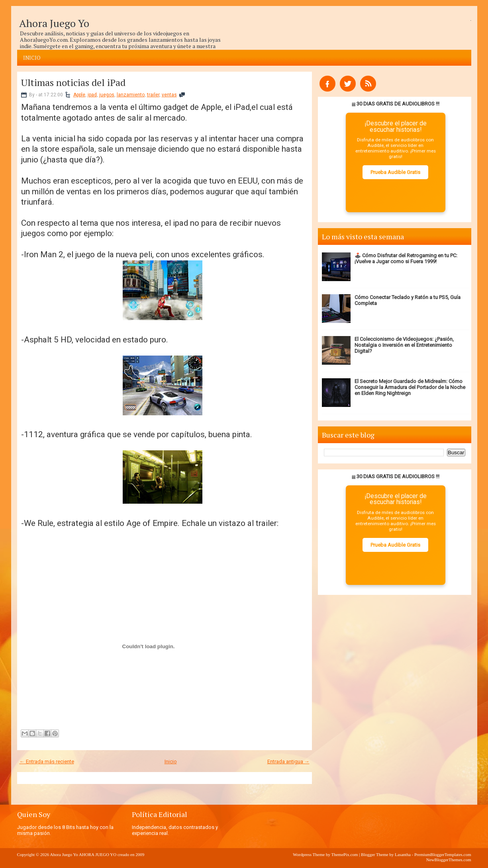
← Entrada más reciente (47, 761)
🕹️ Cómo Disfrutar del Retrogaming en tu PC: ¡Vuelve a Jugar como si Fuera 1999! (406, 258)
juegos (107, 95)
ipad (92, 95)
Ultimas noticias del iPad (73, 82)
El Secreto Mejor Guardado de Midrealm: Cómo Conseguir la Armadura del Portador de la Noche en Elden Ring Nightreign (410, 387)
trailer (153, 95)
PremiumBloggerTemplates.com (443, 854)
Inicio (32, 58)
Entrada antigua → (288, 761)
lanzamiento (131, 95)
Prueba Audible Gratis (395, 172)
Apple (79, 95)
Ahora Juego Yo (54, 23)
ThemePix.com (344, 854)
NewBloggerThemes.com (449, 860)
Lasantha (403, 854)
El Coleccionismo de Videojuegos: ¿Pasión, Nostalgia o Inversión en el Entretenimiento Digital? (404, 345)
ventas (169, 95)
